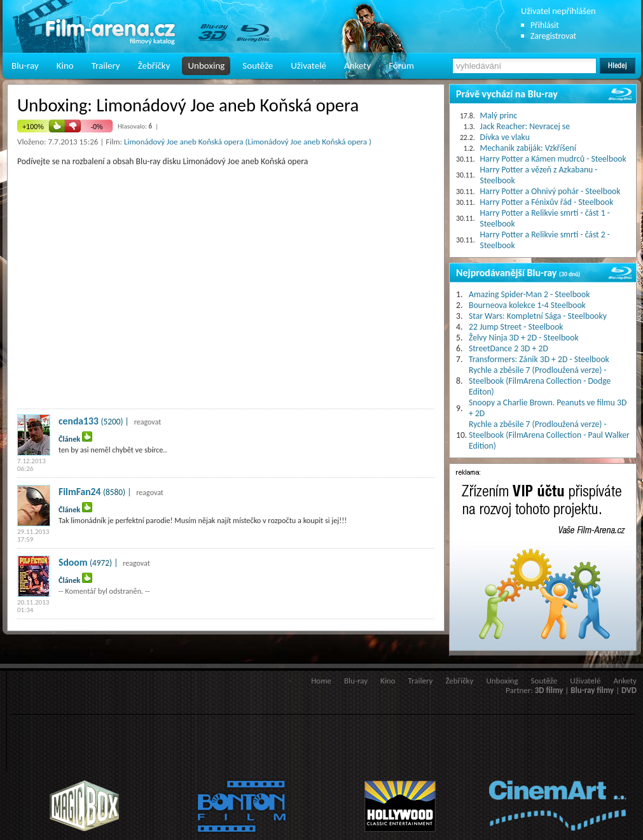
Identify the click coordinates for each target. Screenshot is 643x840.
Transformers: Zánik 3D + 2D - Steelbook (539, 359)
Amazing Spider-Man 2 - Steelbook (529, 294)
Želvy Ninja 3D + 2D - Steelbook (524, 338)
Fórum (401, 66)
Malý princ (499, 115)
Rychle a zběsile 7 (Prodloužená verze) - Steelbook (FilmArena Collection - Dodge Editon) (540, 381)
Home (321, 681)
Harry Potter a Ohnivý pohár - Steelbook (550, 191)
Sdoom (73, 562)
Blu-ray (25, 66)
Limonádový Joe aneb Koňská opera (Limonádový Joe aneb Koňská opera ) (248, 142)
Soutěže (258, 66)
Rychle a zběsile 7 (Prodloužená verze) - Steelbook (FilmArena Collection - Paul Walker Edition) (549, 435)
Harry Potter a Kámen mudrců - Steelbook (553, 159)
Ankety (357, 66)
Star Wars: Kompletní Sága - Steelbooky (538, 316)
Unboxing (206, 66)
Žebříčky (154, 66)
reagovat (148, 422)
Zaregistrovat (553, 36)
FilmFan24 (80, 492)
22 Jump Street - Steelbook (516, 327)
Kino (65, 66)
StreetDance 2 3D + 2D (508, 348)
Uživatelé (308, 66)
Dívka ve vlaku (505, 137)
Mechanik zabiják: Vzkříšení (528, 148)
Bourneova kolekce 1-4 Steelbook (527, 305)
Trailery (106, 66)
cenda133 (79, 421)
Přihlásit (545, 25)
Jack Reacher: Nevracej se (525, 126)
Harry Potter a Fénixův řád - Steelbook (547, 202)
